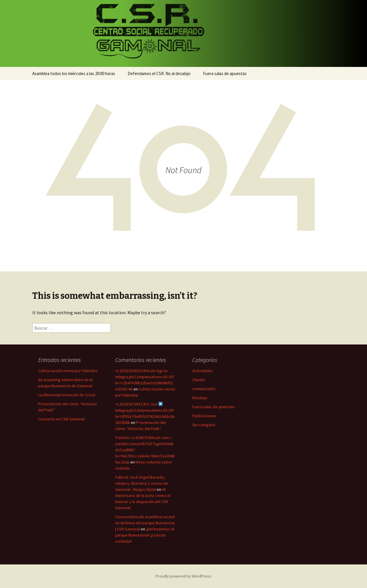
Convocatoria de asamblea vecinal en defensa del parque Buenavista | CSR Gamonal (145, 523)
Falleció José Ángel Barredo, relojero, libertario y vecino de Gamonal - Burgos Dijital (142, 483)
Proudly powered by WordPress (183, 576)
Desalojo (200, 398)
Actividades (203, 371)
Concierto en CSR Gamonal (61, 419)
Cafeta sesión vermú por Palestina (68, 371)
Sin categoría (204, 425)
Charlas (199, 380)
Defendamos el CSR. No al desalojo (159, 73)
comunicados (204, 389)
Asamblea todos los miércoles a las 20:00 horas (74, 73)
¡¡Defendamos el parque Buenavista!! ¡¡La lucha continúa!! (145, 535)
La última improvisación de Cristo (67, 395)
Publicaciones (204, 416)
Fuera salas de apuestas (225, 73)
